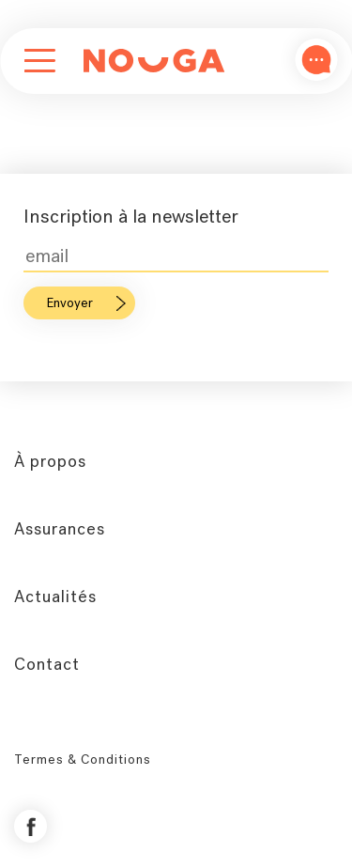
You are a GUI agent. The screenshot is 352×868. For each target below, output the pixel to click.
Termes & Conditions (83, 759)
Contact (47, 664)
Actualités (55, 597)
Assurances (60, 529)
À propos (50, 461)
